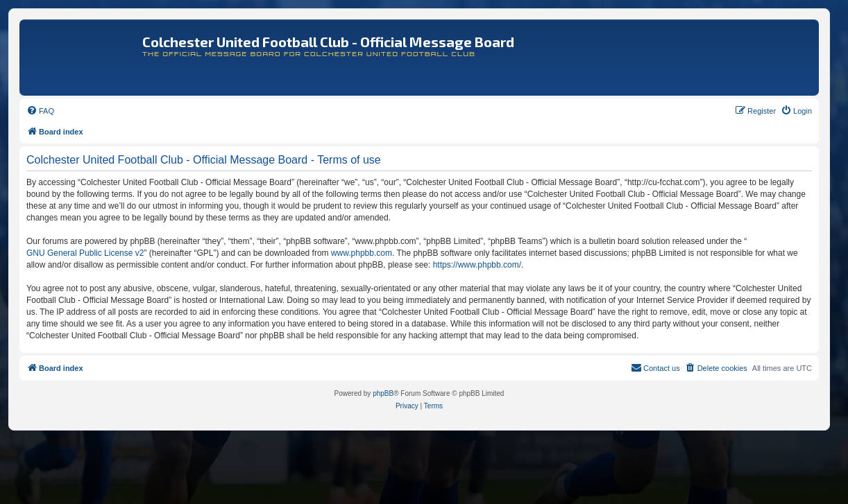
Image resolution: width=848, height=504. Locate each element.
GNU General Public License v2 (85, 253)
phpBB (383, 393)
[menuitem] (40, 111)
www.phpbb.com (362, 253)
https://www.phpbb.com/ (477, 265)
